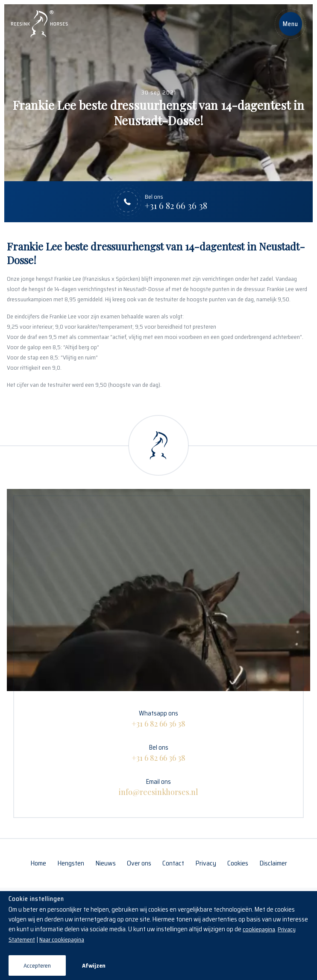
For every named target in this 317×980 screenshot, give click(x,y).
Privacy (206, 863)
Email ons (158, 787)
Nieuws (106, 863)
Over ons (139, 863)
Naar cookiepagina (62, 939)
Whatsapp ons (158, 718)
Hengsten (71, 863)
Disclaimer (273, 863)
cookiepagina (259, 929)
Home (38, 863)
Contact (173, 863)
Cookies (238, 863)
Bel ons (158, 753)
